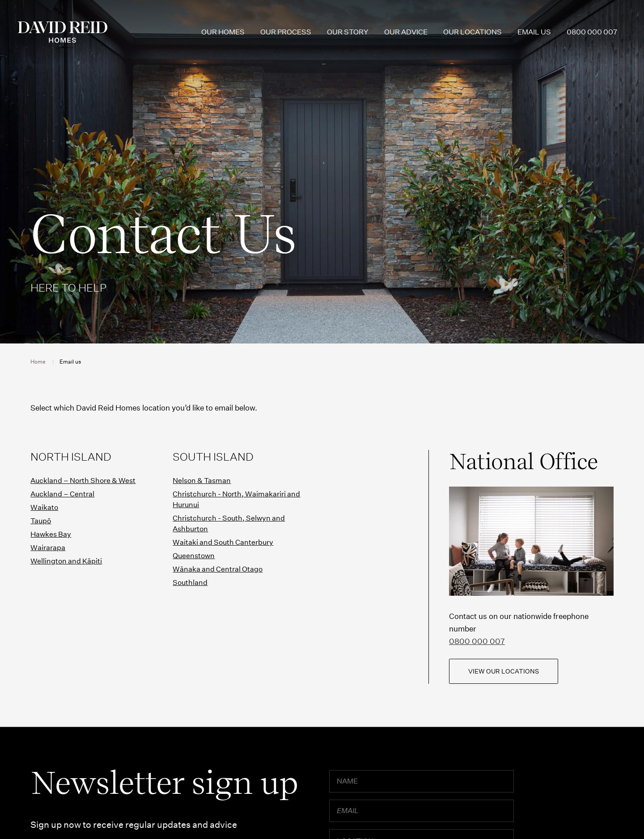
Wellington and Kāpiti (66, 561)
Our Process (286, 32)
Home (38, 362)
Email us (534, 32)
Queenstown (194, 556)
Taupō (41, 521)
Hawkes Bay (51, 534)
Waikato (44, 507)
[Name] (422, 781)
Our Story (348, 32)
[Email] (422, 811)
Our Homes (223, 32)
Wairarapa (48, 548)
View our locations (504, 671)
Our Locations (472, 32)
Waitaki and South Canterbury (223, 542)
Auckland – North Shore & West (83, 481)
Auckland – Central (62, 494)
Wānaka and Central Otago (218, 569)
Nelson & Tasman (202, 481)
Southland (190, 583)
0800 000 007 (592, 32)
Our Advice (406, 32)
